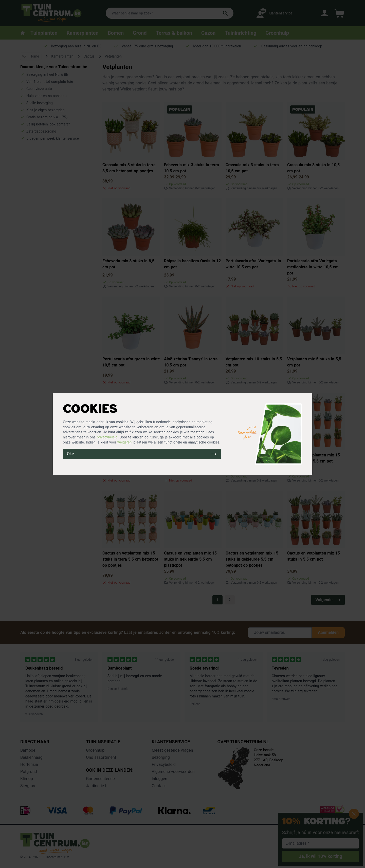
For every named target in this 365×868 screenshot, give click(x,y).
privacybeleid (107, 437)
